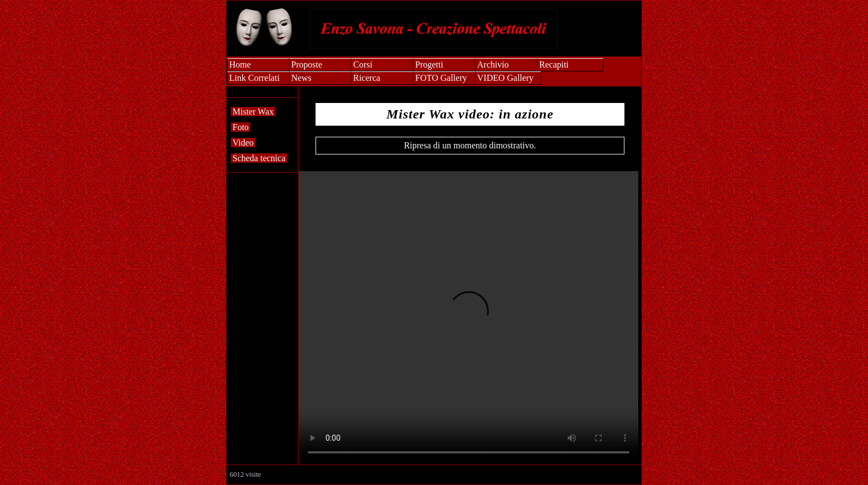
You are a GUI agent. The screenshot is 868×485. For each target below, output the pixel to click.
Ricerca (367, 78)
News (301, 78)
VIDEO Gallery (505, 78)
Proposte (307, 65)
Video (243, 143)
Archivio (493, 65)
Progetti (429, 65)
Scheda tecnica (259, 158)
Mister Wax (253, 112)
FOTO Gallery (441, 78)
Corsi (363, 65)
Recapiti (554, 65)
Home (240, 65)
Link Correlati (254, 78)
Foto (241, 127)
